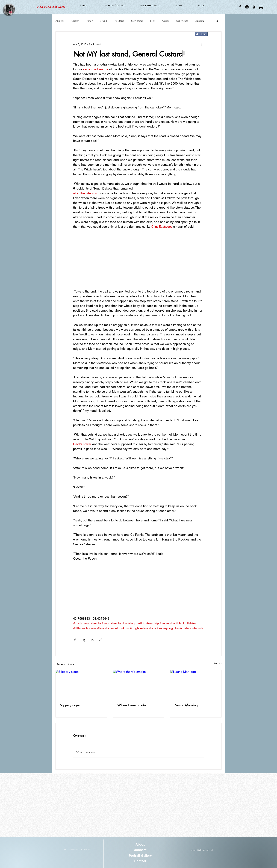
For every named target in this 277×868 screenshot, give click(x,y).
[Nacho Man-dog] (196, 684)
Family (90, 21)
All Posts (60, 21)
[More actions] (202, 44)
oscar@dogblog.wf (202, 850)
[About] (140, 845)
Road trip (119, 21)
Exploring (200, 21)
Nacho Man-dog (186, 705)
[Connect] (140, 850)
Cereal (165, 21)
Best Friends (182, 21)
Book (153, 21)
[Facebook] (240, 7)
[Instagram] (247, 7)
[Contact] (140, 861)
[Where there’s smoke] (139, 684)
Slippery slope (70, 705)
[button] (217, 21)
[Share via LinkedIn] (92, 640)
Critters (76, 21)
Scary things (137, 21)
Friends (104, 21)
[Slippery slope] (81, 684)
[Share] (201, 34)
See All (218, 663)
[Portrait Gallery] (140, 856)
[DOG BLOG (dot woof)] (51, 7)
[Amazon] (254, 7)
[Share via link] (101, 640)
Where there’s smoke (132, 705)
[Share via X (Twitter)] (83, 640)
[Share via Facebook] (75, 640)
